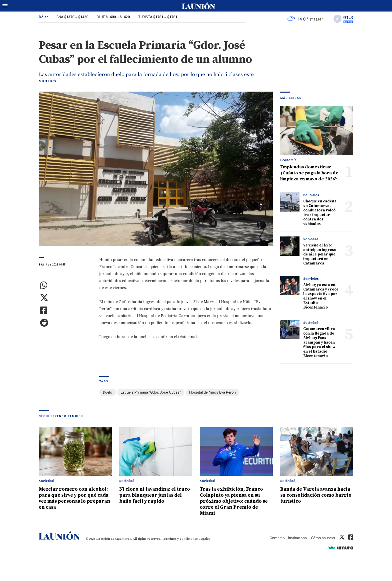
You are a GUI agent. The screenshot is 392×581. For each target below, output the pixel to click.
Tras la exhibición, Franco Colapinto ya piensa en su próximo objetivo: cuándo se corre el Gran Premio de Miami (236, 501)
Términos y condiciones (180, 539)
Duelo (108, 393)
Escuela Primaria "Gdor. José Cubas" (151, 393)
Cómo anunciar (323, 538)
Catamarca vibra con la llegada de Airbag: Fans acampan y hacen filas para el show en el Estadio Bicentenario (319, 343)
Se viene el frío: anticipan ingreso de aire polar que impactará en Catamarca (320, 255)
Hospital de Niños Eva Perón (212, 393)
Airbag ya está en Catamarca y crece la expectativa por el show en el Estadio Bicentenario (321, 297)
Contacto (275, 538)
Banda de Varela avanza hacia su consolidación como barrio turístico (311, 495)
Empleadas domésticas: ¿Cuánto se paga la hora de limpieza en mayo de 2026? (309, 174)
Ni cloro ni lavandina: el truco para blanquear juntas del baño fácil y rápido (150, 498)
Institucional (297, 538)
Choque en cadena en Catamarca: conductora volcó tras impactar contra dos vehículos (320, 214)
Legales (204, 539)
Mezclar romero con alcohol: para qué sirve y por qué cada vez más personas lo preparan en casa (71, 501)
